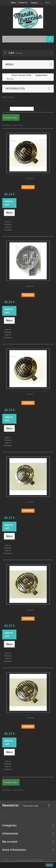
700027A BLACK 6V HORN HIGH (28, 175)
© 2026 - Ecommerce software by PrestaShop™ (23, 860)
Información (15, 88)
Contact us (23, 3)
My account (10, 842)
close (49, 865)
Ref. (24, 178)
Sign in (14, 3)
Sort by (6, 108)
